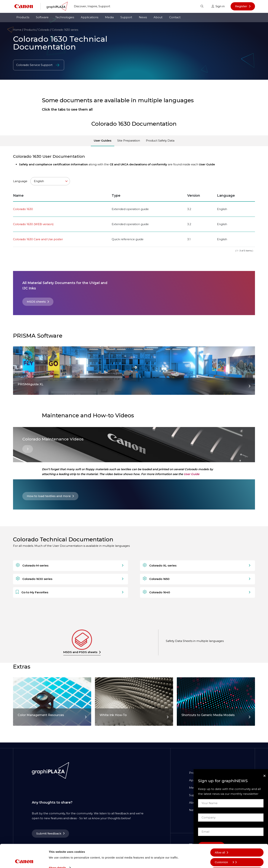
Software (42, 17)
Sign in (218, 6)
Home (17, 30)
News (143, 17)
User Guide (192, 474)
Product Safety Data (160, 141)
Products (23, 17)
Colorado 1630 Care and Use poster (38, 239)
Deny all (220, 859)
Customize (224, 840)
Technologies (65, 17)
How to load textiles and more (49, 496)
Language (42, 181)
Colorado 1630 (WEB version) (33, 224)
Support (126, 17)
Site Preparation (129, 141)
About (158, 17)
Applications (90, 17)
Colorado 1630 (23, 209)
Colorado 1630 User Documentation (49, 156)
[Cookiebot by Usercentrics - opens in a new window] (24, 861)
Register (241, 6)
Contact (175, 17)
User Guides (103, 141)
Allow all (220, 831)
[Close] (264, 776)
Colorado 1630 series (65, 30)
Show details (57, 846)
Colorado (44, 30)
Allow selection (224, 850)
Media (109, 17)
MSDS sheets (36, 302)
